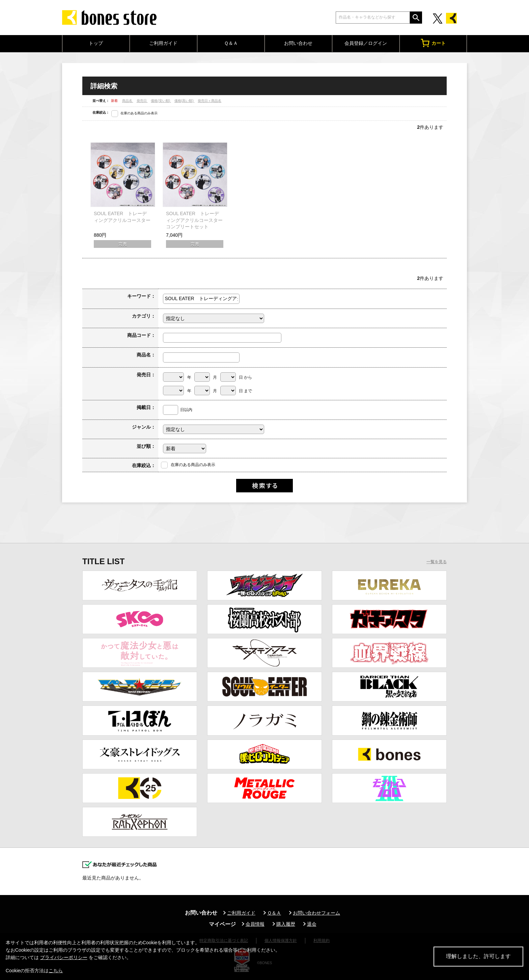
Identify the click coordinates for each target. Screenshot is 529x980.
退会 (312, 924)
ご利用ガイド (163, 43)
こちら (56, 971)
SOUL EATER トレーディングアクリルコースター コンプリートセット (197, 220)
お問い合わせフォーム (316, 913)
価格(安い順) (161, 101)
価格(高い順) (184, 101)
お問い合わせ (298, 43)
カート (433, 43)
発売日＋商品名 (210, 101)
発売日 (142, 101)
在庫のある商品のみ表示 (139, 113)
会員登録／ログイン (366, 43)
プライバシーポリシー (64, 957)
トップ (96, 43)
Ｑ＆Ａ (231, 43)
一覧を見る (437, 562)
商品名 (128, 101)
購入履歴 (286, 924)
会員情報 (255, 924)
